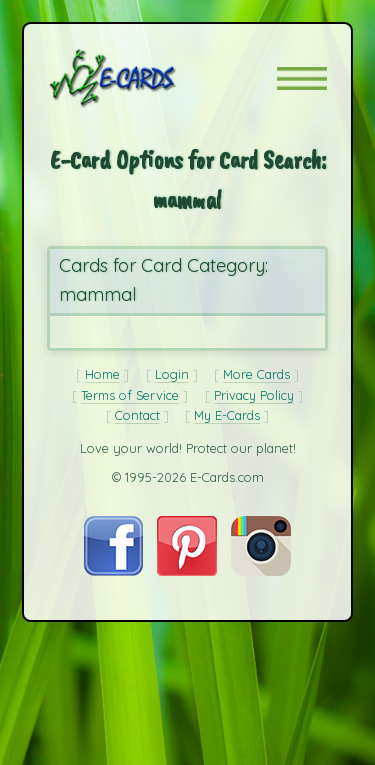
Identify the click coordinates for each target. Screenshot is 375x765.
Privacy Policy (254, 395)
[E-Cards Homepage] (148, 78)
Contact (137, 415)
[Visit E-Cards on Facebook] (113, 571)
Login (172, 374)
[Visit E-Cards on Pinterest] (187, 571)
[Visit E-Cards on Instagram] (261, 571)
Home (102, 374)
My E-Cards (227, 415)
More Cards (256, 374)
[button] (302, 78)
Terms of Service (130, 395)
